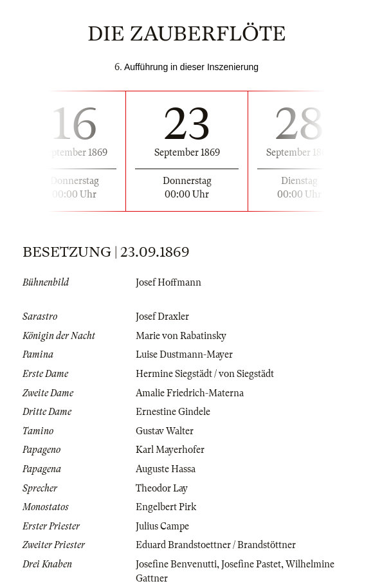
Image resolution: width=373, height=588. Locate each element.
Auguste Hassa (166, 469)
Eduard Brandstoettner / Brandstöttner (216, 545)
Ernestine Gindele (173, 412)
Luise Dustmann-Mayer (184, 354)
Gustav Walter (165, 431)
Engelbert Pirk (166, 507)
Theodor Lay (162, 488)
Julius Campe (162, 526)
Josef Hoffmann (168, 282)
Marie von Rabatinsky (181, 336)
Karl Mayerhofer (170, 450)
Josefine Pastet (251, 564)
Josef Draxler (162, 317)
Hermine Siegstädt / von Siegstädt (205, 374)
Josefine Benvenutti (176, 564)
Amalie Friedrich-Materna (190, 393)
